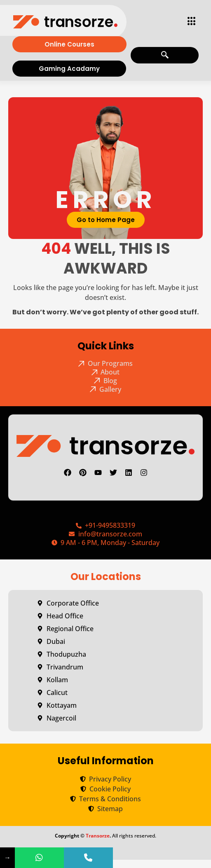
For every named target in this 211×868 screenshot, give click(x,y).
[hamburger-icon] (189, 22)
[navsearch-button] (165, 55)
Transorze (98, 836)
